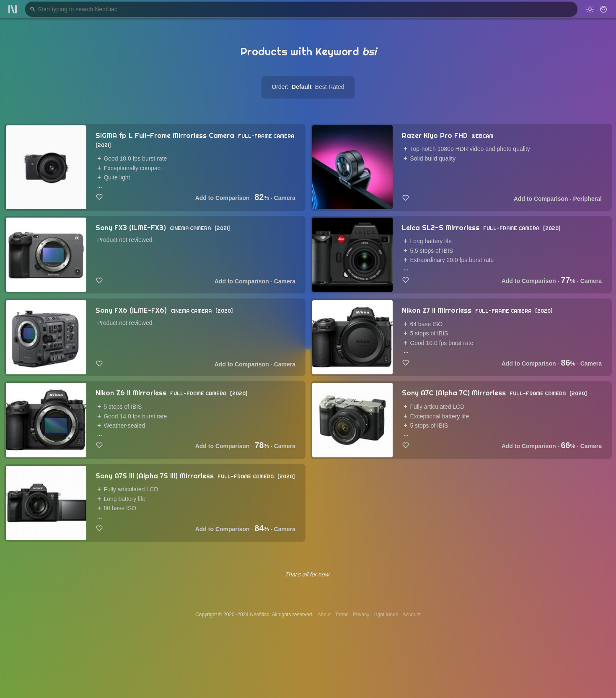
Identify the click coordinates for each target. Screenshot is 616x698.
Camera (285, 198)
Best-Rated (330, 87)
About (324, 615)
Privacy (361, 615)
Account (412, 615)
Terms (342, 615)
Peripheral (588, 199)
